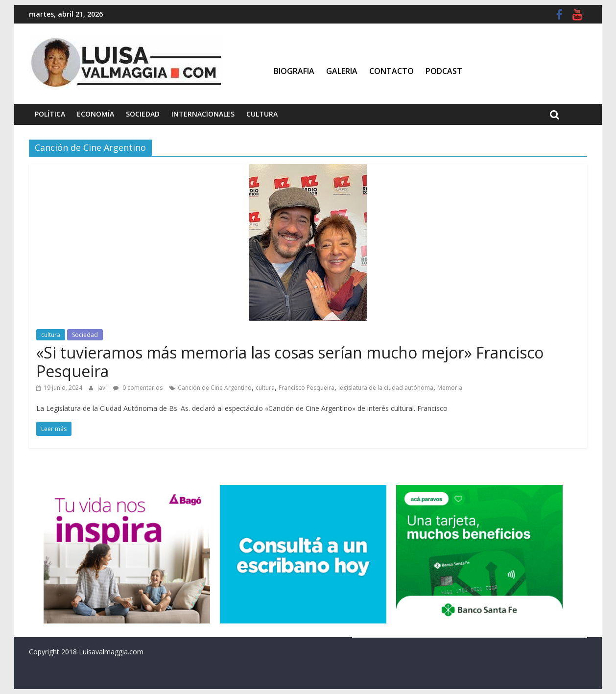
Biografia (294, 71)
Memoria (450, 388)
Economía (95, 114)
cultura (51, 335)
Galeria (342, 71)
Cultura (262, 114)
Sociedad (143, 114)
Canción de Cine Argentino (215, 388)
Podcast (444, 71)
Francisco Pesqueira (307, 388)
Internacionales (203, 114)
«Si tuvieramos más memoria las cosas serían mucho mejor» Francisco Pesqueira (290, 362)
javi (103, 388)
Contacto (391, 71)
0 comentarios (138, 388)
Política (50, 114)
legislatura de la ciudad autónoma (386, 388)
